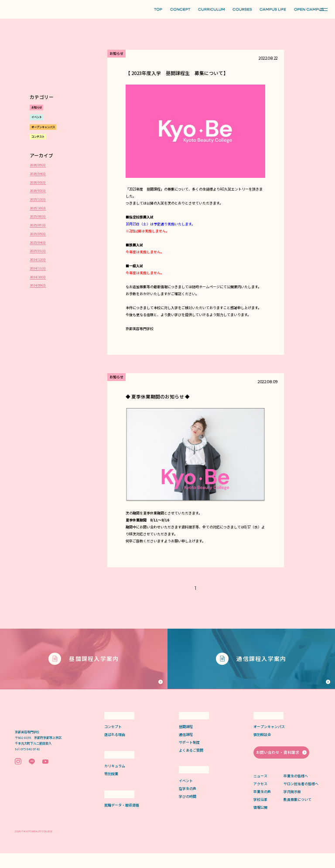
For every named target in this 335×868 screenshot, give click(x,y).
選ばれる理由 (115, 749)
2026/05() (38, 165)
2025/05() (38, 234)
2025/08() (38, 216)
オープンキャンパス (43, 127)
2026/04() (38, 174)
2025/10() (38, 208)
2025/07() (38, 225)
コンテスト (38, 137)
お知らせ (37, 107)
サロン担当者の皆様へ (301, 798)
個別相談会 (262, 749)
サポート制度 (189, 757)
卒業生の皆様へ (296, 790)
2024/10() (38, 277)
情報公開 (260, 822)
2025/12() (38, 199)
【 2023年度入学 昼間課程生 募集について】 (177, 73)
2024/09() (38, 285)
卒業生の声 (262, 806)
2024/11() (38, 268)
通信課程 (186, 749)
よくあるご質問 (191, 765)
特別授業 (111, 788)
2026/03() (38, 182)
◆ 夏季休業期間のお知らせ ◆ (158, 397)
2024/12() (38, 259)
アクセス (260, 798)
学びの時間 (188, 811)
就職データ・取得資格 (122, 820)
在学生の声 (188, 803)
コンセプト (113, 741)
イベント (37, 117)
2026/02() (38, 191)
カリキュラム (115, 781)
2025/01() (38, 251)
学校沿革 (260, 814)
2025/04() (38, 242)
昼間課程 (186, 741)
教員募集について (297, 814)
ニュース (260, 790)
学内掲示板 (292, 806)
